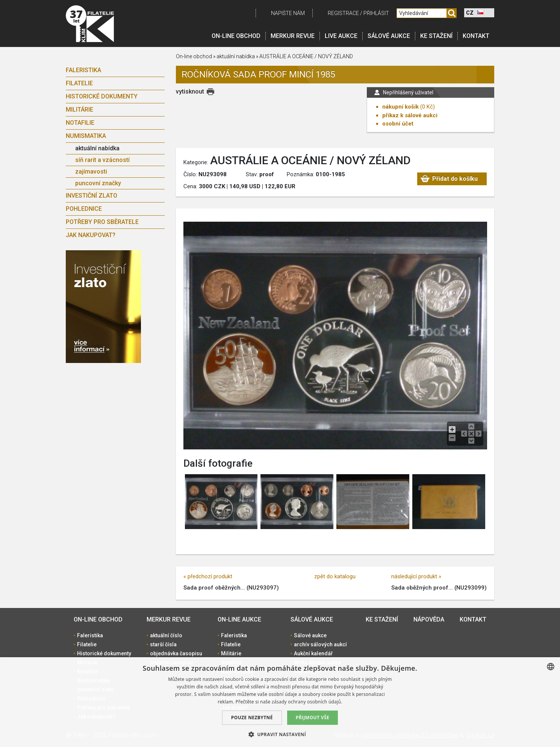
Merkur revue (293, 36)
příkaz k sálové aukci (410, 115)
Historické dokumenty (102, 96)
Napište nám (288, 13)
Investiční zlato (92, 196)
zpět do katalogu (335, 576)
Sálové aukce (389, 36)
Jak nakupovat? (91, 235)
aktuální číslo (166, 635)
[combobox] (551, 667)
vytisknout (190, 91)
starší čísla (163, 644)
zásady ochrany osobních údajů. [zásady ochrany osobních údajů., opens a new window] (307, 702)
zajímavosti (91, 172)
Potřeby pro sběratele (102, 222)
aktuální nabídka (97, 148)
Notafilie (80, 123)
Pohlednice (84, 209)
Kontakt (476, 36)
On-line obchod (236, 36)
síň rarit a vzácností (102, 160)
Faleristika (83, 70)
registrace (343, 13)
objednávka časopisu (176, 653)
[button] (280, 734)
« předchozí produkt (208, 576)
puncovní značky (98, 183)
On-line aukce (239, 619)
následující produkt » (416, 576)
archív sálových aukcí (320, 644)
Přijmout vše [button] (313, 718)
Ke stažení (436, 36)
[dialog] (280, 702)
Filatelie (79, 83)
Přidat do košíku (455, 179)
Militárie (79, 110)
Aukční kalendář (313, 653)
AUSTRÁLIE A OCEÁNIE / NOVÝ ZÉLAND (306, 56)
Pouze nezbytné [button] (252, 718)
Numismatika (86, 136)
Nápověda (429, 619)
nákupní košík (400, 107)
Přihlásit (376, 13)
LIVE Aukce (341, 36)
